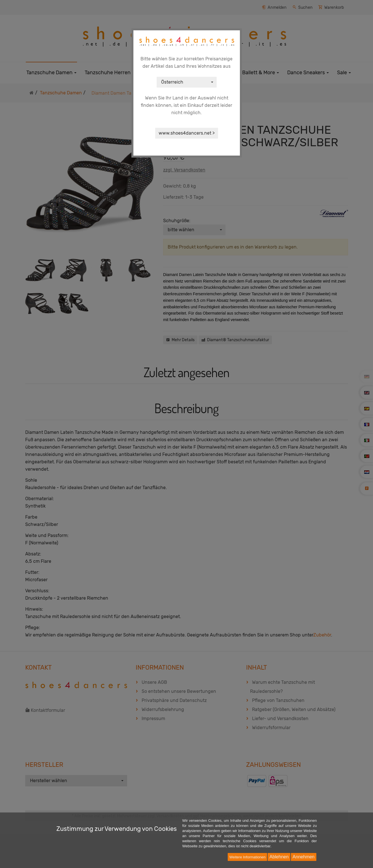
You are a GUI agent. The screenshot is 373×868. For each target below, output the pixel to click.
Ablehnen (279, 857)
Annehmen (303, 857)
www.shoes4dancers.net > (187, 133)
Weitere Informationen (248, 857)
